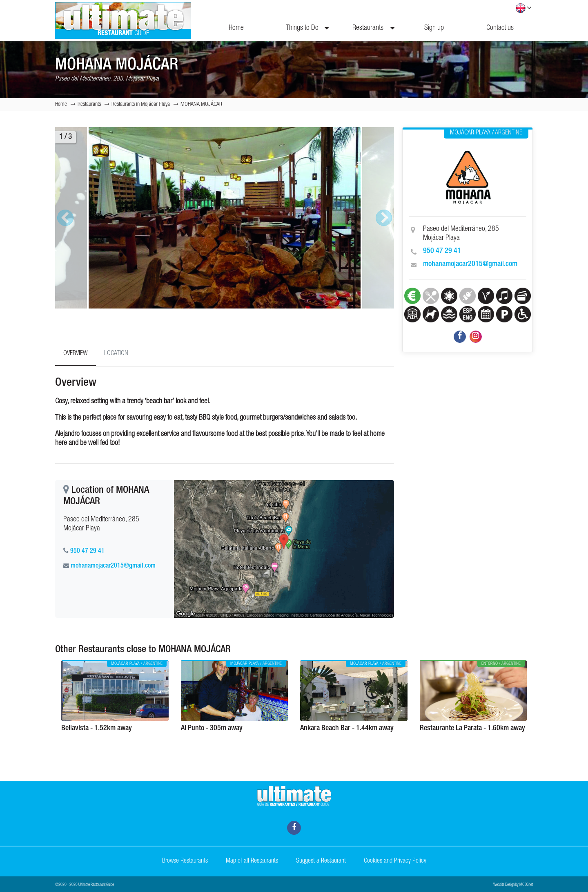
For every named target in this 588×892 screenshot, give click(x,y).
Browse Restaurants (185, 861)
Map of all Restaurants (252, 861)
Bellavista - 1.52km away (97, 729)
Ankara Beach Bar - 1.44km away (347, 729)
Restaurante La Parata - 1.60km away (472, 729)
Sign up (434, 28)
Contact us (500, 28)
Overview (76, 354)
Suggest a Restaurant (321, 861)
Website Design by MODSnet (513, 885)
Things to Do (307, 28)
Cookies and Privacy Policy (395, 861)
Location (116, 354)
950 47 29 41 (442, 251)
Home (236, 28)
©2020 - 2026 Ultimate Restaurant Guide (85, 885)
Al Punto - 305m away (212, 729)
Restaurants (373, 28)
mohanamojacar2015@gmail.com (470, 264)
